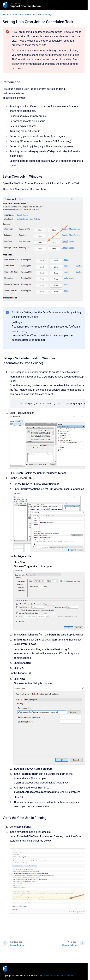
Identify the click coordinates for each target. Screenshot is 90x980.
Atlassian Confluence (65, 976)
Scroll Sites (48, 976)
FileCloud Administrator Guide (17, 14)
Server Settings (45, 14)
